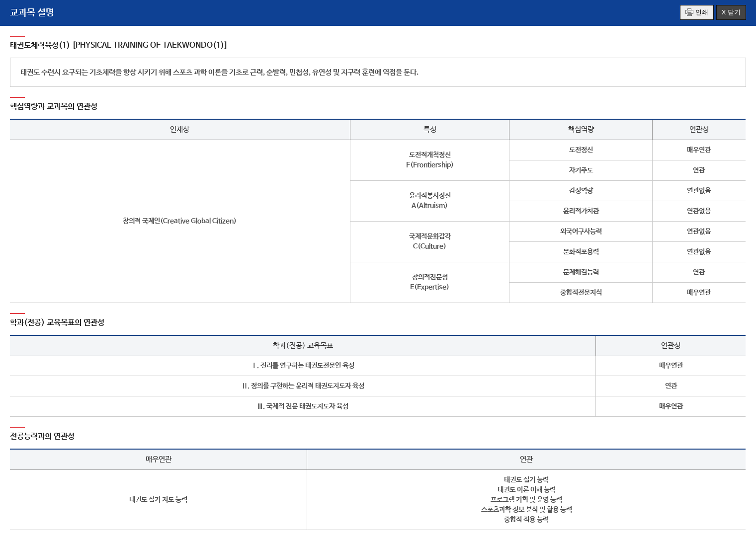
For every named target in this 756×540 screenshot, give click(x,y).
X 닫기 (731, 12)
